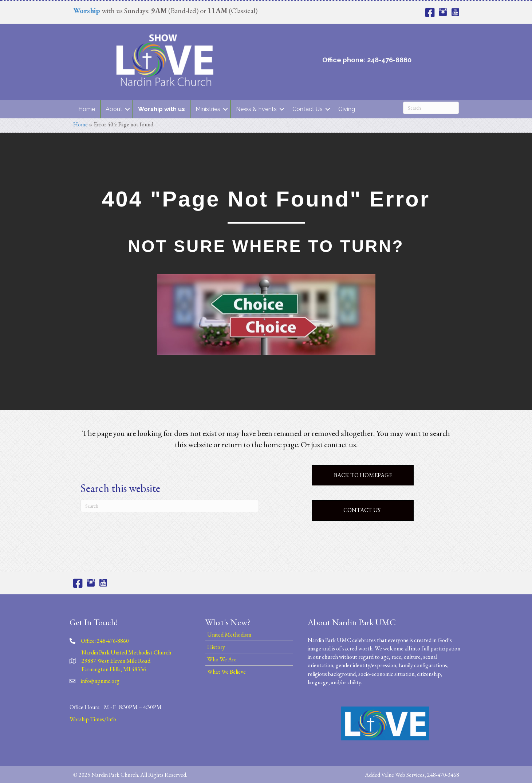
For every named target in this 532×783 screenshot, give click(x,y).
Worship (87, 11)
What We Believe (226, 672)
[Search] (431, 108)
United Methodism (229, 635)
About (114, 109)
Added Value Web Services (395, 775)
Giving (347, 109)
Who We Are (222, 659)
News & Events (256, 109)
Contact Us (308, 109)
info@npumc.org (100, 681)
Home (87, 109)
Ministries (208, 109)
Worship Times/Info (93, 719)
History (216, 647)
